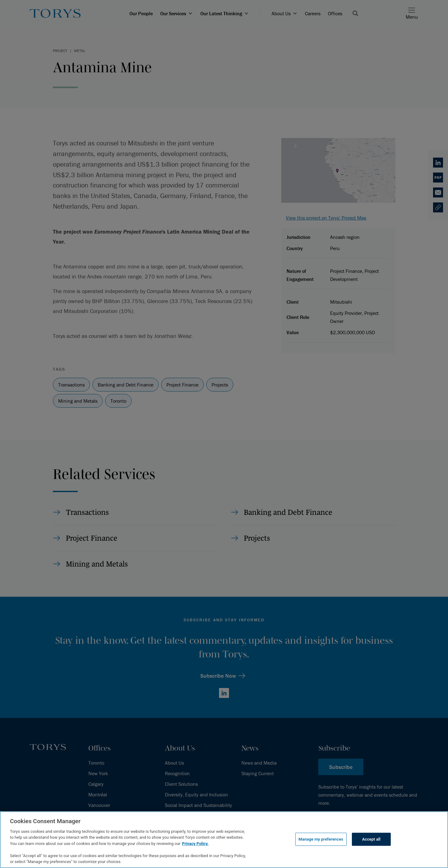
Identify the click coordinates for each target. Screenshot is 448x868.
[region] (224, 840)
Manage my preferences (321, 839)
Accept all (371, 839)
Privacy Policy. (195, 844)
